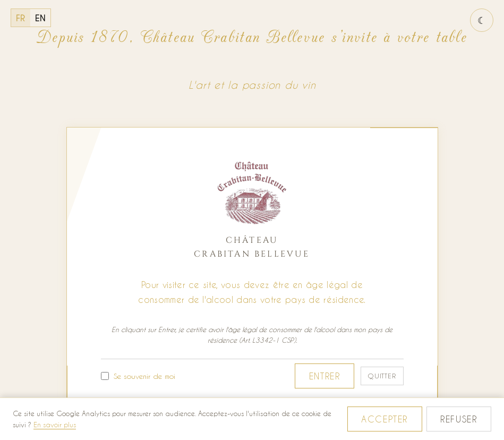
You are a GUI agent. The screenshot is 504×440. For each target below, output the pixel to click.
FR (20, 18)
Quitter (382, 376)
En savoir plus (55, 424)
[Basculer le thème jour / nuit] (482, 20)
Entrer (325, 376)
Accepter (385, 419)
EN (40, 18)
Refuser (459, 419)
